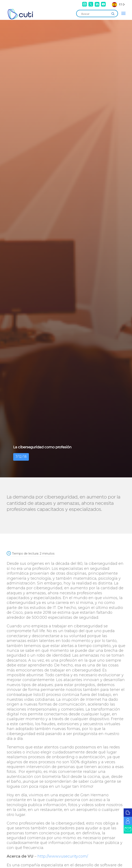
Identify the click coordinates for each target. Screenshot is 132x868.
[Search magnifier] (113, 14)
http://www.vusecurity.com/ (63, 856)
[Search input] (95, 14)
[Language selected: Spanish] (118, 4)
